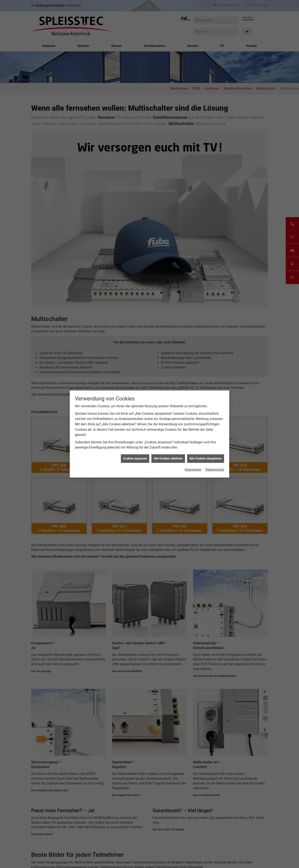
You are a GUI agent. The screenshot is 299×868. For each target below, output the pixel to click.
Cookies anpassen (135, 452)
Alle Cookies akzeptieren (206, 452)
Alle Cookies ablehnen (168, 452)
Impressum (193, 464)
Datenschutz (215, 464)
